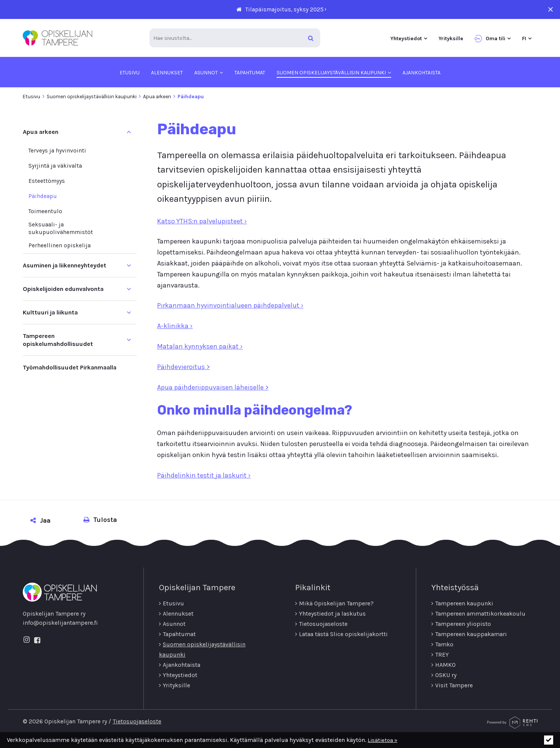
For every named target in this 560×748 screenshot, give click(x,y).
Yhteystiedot (180, 675)
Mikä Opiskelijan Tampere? (336, 603)
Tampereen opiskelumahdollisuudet (58, 340)
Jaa (40, 520)
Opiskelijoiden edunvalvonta (63, 289)
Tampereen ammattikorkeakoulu (480, 614)
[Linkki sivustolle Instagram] (27, 640)
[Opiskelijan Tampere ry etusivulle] (57, 38)
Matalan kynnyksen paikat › (200, 346)
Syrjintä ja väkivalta (55, 166)
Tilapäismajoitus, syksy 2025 (285, 9)
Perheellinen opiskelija (60, 245)
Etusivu (31, 97)
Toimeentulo (45, 211)
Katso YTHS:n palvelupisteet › (202, 221)
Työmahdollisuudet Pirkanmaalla (70, 367)
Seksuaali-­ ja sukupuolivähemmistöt (61, 228)
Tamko (444, 644)
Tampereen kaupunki (464, 603)
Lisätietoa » (382, 740)
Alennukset (178, 614)
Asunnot (174, 624)
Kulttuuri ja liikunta (50, 312)
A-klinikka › (175, 326)
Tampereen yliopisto (463, 624)
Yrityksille (176, 685)
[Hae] (311, 38)
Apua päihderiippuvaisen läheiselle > (213, 387)
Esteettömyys (47, 181)
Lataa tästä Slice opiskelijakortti (343, 634)
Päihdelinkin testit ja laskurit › (204, 475)
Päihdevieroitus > (183, 367)
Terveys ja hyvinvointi (57, 151)
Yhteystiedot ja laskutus (332, 614)
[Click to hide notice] (549, 740)
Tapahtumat (179, 634)
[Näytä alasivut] (129, 265)
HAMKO (445, 665)
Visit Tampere (454, 685)
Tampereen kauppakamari (471, 634)
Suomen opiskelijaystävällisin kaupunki (92, 97)
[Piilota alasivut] (129, 132)
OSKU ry (446, 675)
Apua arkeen (157, 97)
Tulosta (100, 520)
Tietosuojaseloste (323, 624)
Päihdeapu (43, 196)
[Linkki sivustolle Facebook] (37, 641)
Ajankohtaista (182, 665)
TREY (442, 654)
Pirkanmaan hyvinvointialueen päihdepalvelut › (230, 306)
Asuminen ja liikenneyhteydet (64, 265)
